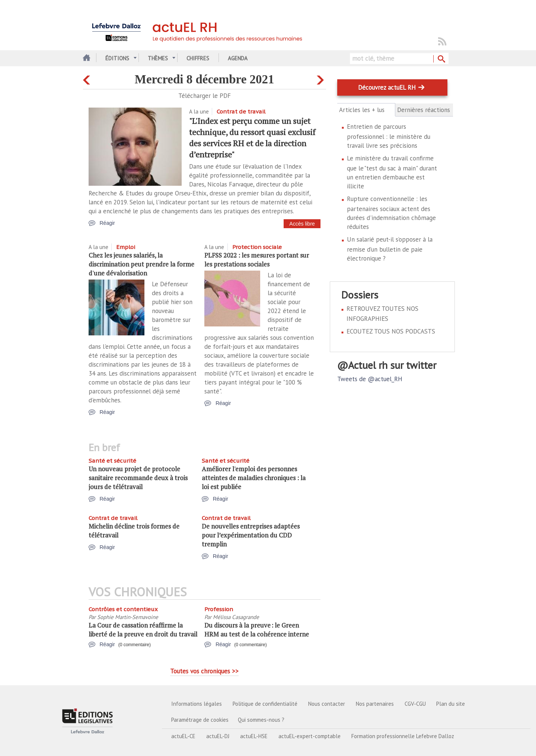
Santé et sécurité (112, 461)
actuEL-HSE (254, 736)
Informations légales (197, 704)
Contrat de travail (241, 111)
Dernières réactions (424, 110)
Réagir (107, 223)
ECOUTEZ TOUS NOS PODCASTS (391, 331)
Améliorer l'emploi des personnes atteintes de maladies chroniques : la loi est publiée (254, 478)
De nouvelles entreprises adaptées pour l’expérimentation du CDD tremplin (251, 535)
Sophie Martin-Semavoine (128, 617)
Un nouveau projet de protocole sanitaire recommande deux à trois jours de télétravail (138, 478)
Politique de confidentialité (265, 704)
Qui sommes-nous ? (261, 720)
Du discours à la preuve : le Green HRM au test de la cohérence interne (257, 630)
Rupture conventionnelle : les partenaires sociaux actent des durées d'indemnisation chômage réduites (391, 213)
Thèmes (158, 58)
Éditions (117, 58)
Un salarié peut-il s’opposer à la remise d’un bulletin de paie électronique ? (390, 249)
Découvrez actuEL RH (387, 87)
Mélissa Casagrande (236, 617)
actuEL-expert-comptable (310, 736)
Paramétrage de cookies (200, 720)
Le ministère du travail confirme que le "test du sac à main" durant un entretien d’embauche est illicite (392, 172)
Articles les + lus (366, 110)
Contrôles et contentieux (123, 609)
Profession (219, 609)
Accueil (86, 58)
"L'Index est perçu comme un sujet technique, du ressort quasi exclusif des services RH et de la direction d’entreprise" (252, 138)
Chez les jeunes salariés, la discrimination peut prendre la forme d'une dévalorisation (141, 264)
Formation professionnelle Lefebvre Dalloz (403, 736)
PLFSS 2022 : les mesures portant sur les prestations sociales (257, 260)
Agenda (238, 58)
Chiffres (198, 58)
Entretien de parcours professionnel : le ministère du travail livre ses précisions (389, 136)
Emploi (126, 247)
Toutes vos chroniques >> (204, 671)
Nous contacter (327, 704)
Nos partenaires (375, 704)
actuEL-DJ (218, 736)
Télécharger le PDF (205, 96)
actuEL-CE (183, 736)
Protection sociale (257, 247)
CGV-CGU (415, 704)
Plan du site (451, 704)
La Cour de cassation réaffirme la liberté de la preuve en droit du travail (143, 630)
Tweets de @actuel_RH (370, 379)
